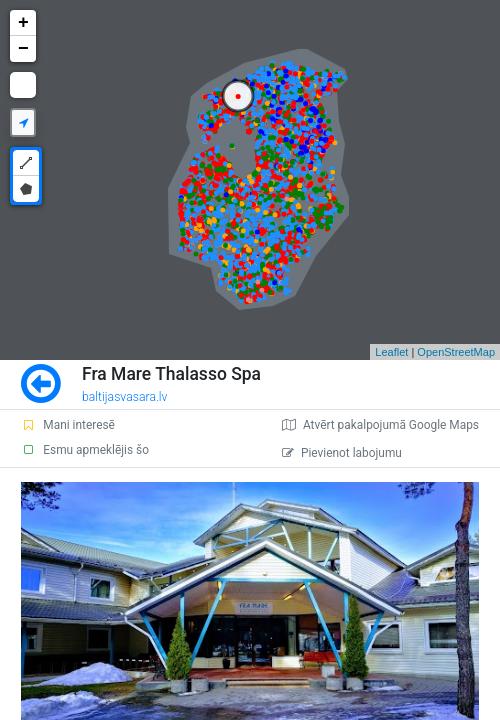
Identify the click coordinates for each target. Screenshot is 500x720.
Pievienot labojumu (342, 453)
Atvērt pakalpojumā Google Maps (380, 425)
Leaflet (391, 352)
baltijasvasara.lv (125, 397)
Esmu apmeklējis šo (85, 450)
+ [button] (23, 23)
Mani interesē (68, 425)
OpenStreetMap (456, 352)
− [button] (23, 49)
